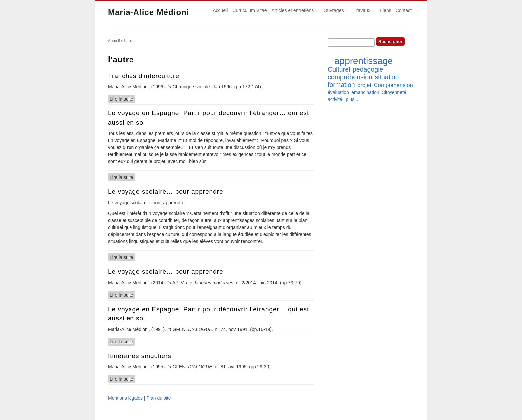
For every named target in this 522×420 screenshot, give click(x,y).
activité (335, 99)
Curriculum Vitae (250, 10)
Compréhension (393, 85)
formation (341, 85)
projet (364, 85)
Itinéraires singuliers (140, 356)
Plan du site (159, 398)
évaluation (338, 92)
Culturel (339, 69)
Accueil (220, 10)
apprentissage (364, 61)
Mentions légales (125, 398)
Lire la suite (122, 99)
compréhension (350, 77)
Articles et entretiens (294, 11)
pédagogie (368, 69)
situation (387, 77)
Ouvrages (335, 11)
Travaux (363, 11)
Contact (404, 10)
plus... (352, 99)
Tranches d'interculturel (144, 76)
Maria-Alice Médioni (148, 12)
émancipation (365, 92)
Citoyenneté (394, 92)
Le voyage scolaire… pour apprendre (166, 192)
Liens (385, 10)
